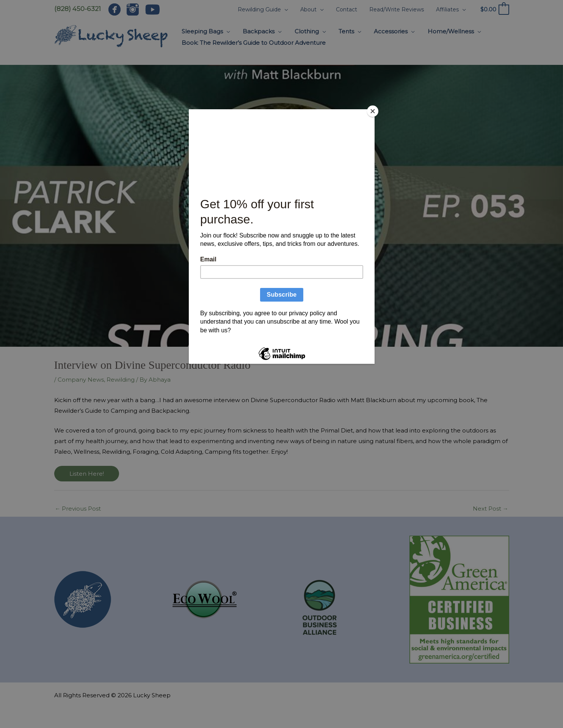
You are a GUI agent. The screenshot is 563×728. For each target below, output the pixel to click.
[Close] (373, 111)
